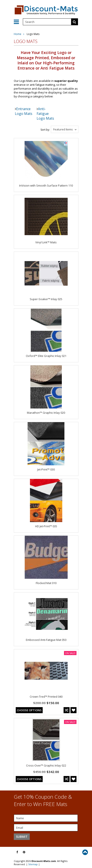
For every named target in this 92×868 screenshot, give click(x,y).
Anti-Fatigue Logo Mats (45, 114)
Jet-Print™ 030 (46, 469)
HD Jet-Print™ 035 (46, 526)
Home (18, 34)
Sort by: (45, 130)
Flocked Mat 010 (46, 583)
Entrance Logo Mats (24, 111)
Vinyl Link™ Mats (46, 242)
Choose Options (29, 710)
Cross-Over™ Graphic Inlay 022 (46, 765)
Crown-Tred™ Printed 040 (46, 697)
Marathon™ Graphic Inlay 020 (46, 413)
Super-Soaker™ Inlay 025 (46, 299)
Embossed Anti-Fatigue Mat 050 (46, 640)
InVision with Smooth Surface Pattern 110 (46, 185)
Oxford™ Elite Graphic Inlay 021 (46, 356)
